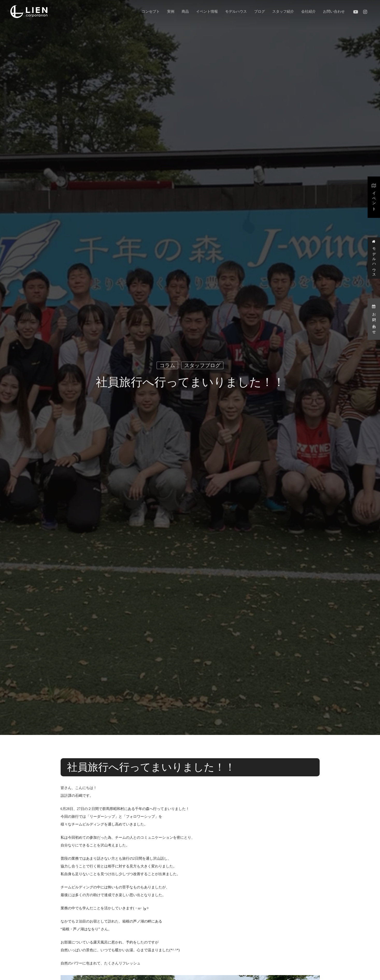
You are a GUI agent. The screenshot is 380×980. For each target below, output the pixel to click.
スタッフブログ (202, 367)
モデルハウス (374, 258)
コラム (167, 367)
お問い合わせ (374, 319)
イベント (374, 197)
